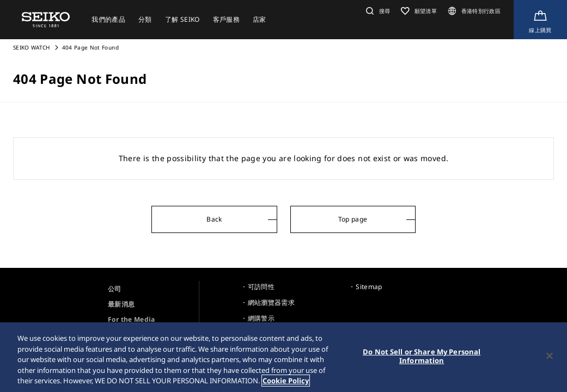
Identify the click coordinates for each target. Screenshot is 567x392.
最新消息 (121, 304)
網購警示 (261, 318)
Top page (353, 219)
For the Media (132, 319)
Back (214, 219)
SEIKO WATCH (32, 47)
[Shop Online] (540, 20)
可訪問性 (261, 287)
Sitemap (369, 287)
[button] (377, 11)
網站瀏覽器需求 (271, 302)
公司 (115, 289)
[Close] (550, 356)
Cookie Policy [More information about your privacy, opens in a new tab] (286, 381)
